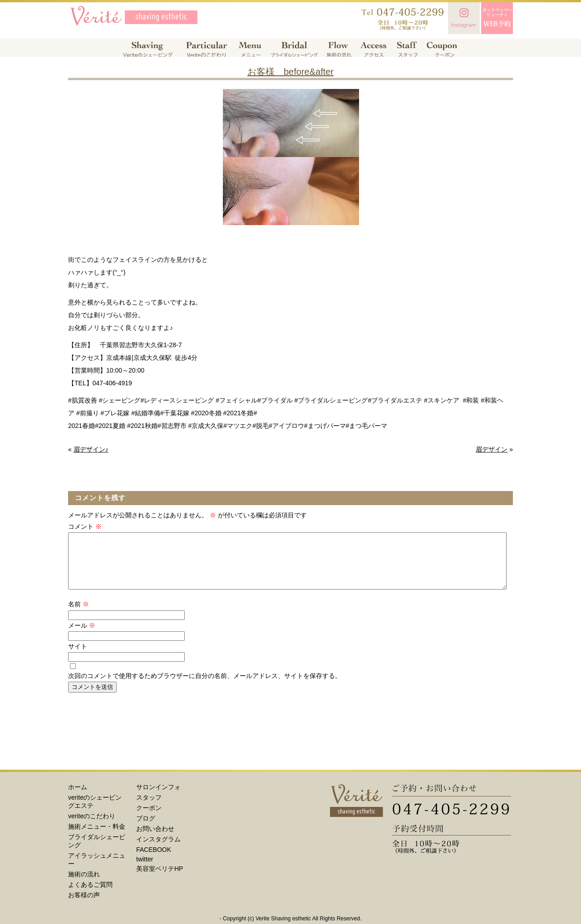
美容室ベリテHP (160, 880)
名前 (79, 615)
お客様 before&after (290, 72)
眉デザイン (492, 449)
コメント (85, 526)
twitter (145, 870)
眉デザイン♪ (91, 449)
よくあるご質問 (90, 895)
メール (82, 636)
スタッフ (149, 808)
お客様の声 (84, 906)
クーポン (149, 819)
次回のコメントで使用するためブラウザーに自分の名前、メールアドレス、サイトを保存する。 (205, 687)
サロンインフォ (158, 798)
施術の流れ (84, 885)
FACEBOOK (154, 860)
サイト (78, 657)
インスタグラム (158, 850)
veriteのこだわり (92, 827)
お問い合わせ (155, 840)
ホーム (78, 798)
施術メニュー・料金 (97, 837)
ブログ (146, 829)
